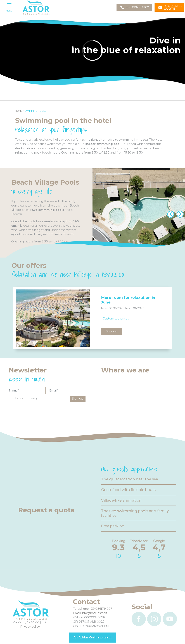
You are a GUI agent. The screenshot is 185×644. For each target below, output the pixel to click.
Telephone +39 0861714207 (93, 609)
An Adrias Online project (92, 637)
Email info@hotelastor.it (90, 613)
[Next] (179, 213)
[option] (92, 318)
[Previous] (170, 213)
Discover (112, 331)
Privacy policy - (31, 627)
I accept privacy (26, 398)
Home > (20, 111)
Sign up (78, 399)
